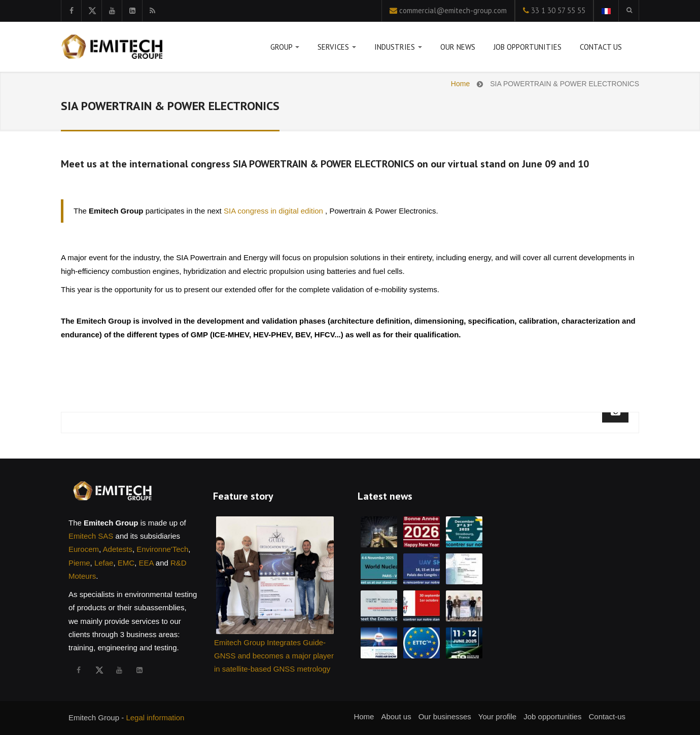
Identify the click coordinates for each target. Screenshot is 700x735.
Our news (458, 47)
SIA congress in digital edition (274, 211)
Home (460, 84)
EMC (126, 563)
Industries (398, 49)
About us (396, 716)
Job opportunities (528, 47)
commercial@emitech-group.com (453, 10)
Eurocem (84, 549)
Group (285, 49)
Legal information (155, 717)
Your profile (497, 716)
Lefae (104, 563)
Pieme (79, 563)
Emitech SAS (91, 536)
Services (337, 49)
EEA (146, 563)
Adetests (118, 549)
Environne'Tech (162, 549)
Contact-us (607, 716)
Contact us (601, 47)
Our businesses (445, 716)
